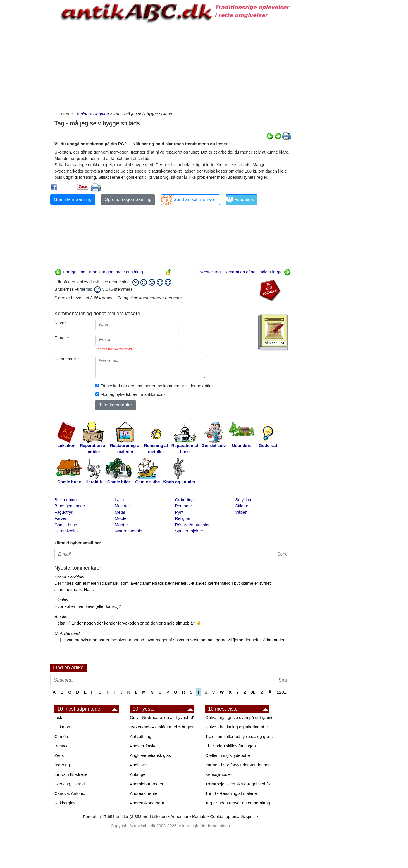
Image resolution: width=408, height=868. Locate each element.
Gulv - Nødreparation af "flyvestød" (162, 717)
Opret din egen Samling (128, 199)
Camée (61, 736)
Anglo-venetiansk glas (150, 755)
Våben (241, 512)
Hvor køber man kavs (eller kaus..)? (88, 606)
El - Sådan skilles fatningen (231, 746)
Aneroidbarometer (147, 784)
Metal (120, 512)
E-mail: (62, 338)
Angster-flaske (143, 746)
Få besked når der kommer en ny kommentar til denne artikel (157, 386)
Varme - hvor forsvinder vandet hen (238, 765)
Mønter (121, 525)
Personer (184, 506)
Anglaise (138, 765)
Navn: (61, 323)
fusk (58, 717)
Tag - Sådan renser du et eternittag (238, 803)
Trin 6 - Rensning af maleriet (232, 793)
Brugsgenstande (70, 506)
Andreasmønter (144, 793)
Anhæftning (141, 736)
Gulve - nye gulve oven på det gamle (239, 717)
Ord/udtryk (185, 500)
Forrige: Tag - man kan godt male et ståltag (99, 272)
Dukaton (62, 727)
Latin (119, 500)
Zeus (59, 755)
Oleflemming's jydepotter (228, 755)
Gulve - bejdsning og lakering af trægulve (240, 727)
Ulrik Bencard (67, 633)
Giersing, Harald (70, 784)
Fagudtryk (64, 512)
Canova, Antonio (70, 793)
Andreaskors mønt (147, 803)
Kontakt (199, 816)
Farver (60, 518)
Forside (82, 114)
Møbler (121, 518)
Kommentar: (67, 359)
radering (62, 765)
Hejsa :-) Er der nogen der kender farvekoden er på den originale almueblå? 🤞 (128, 623)
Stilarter (242, 506)
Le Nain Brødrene (71, 774)
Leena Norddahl (69, 577)
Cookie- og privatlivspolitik (234, 816)
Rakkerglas (65, 803)
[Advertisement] (27, 84)
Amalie (61, 617)
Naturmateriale (128, 531)
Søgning (101, 114)
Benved (62, 746)
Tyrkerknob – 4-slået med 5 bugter (162, 727)
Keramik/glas (67, 531)
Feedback (244, 199)
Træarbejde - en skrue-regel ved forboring (240, 784)
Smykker (243, 500)
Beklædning (65, 500)
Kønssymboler (219, 774)
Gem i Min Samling (73, 199)
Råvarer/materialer (192, 525)
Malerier (122, 506)
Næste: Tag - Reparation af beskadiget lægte (245, 272)
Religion (183, 518)
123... (282, 692)
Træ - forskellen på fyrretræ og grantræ (240, 736)
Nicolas (61, 600)
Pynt (179, 512)
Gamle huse (66, 525)
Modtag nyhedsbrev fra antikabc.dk (133, 394)
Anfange (138, 774)
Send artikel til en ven (195, 199)
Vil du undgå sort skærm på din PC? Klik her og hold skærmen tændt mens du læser (141, 144)
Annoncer (179, 816)
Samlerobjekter (189, 531)
